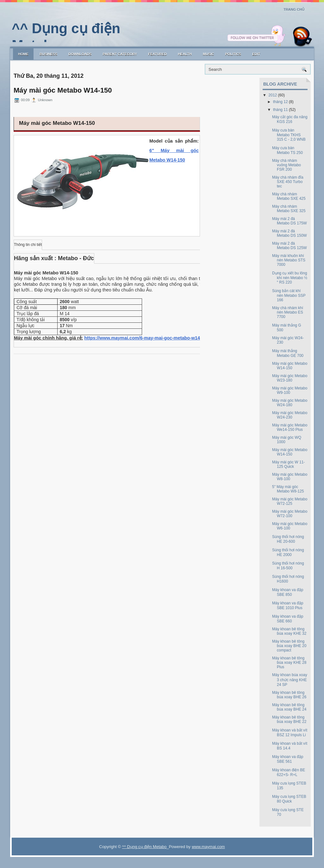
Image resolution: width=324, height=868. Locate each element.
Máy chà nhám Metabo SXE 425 (289, 196)
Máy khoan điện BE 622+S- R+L (289, 772)
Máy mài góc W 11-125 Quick (288, 464)
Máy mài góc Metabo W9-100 (290, 390)
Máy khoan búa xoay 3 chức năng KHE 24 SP (290, 680)
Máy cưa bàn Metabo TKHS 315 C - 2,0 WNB (289, 135)
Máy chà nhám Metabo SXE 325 (289, 209)
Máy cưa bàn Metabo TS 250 (287, 150)
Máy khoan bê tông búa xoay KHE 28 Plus (289, 663)
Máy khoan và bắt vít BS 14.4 (290, 746)
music (208, 54)
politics (233, 54)
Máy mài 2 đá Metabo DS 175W (290, 221)
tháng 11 (280, 110)
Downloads (80, 54)
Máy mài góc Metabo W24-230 (290, 415)
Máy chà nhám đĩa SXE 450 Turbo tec (288, 182)
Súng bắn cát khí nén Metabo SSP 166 (289, 295)
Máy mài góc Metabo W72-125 (290, 501)
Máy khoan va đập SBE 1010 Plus (288, 605)
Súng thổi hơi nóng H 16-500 (288, 566)
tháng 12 (280, 102)
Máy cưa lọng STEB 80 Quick (289, 799)
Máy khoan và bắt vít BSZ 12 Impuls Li (290, 733)
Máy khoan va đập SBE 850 (288, 592)
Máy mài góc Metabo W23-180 (290, 378)
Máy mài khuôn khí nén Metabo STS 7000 (289, 260)
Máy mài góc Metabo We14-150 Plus (290, 427)
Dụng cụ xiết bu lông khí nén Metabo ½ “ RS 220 (290, 278)
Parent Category (120, 54)
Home (23, 54)
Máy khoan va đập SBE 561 (288, 759)
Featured (157, 54)
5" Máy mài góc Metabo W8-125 (288, 489)
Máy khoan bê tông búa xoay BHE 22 (289, 719)
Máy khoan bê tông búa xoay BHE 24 (289, 707)
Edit (256, 54)
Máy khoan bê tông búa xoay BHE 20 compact (289, 646)
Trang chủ (294, 9)
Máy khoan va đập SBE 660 (288, 619)
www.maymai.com (208, 847)
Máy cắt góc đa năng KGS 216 (290, 119)
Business (48, 54)
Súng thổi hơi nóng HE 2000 (288, 552)
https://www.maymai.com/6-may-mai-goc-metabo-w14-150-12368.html (159, 338)
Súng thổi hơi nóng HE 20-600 (288, 539)
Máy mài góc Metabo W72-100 (290, 514)
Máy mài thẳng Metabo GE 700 (288, 353)
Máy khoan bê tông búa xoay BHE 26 (289, 695)
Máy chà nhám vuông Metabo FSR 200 (287, 165)
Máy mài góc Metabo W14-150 (63, 90)
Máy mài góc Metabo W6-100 (290, 526)
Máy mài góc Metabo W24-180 (290, 403)
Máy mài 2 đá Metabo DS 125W (290, 246)
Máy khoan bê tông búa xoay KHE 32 (289, 631)
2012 (273, 95)
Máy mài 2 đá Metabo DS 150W (290, 233)
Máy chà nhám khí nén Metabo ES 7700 (288, 312)
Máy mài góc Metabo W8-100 (290, 477)
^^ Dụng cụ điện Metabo (144, 847)
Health (185, 54)
